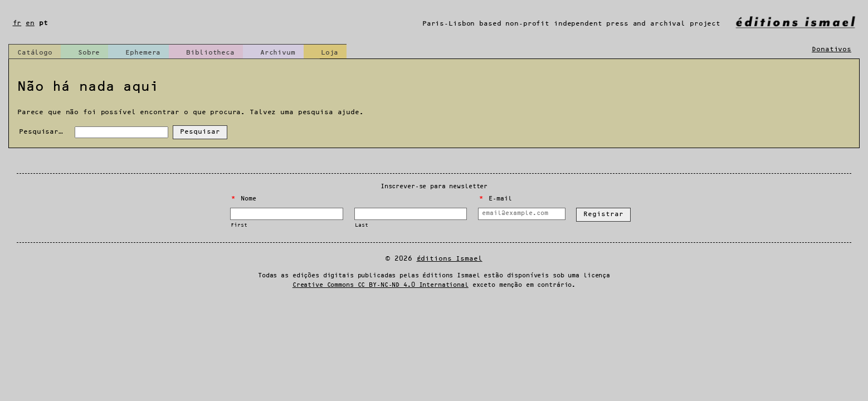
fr (17, 23)
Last (361, 225)
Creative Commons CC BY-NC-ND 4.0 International (381, 285)
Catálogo (35, 53)
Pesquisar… (41, 132)
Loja (330, 53)
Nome (244, 199)
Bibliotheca (210, 53)
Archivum (278, 53)
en (30, 23)
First (239, 225)
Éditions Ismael (450, 259)
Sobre (89, 53)
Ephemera (143, 53)
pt (43, 23)
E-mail (495, 199)
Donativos (832, 49)
